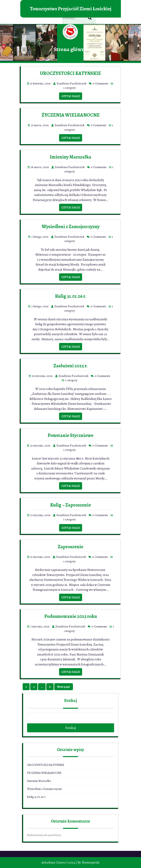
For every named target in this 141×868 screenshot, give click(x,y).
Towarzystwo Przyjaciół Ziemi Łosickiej (71, 9)
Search (92, 18)
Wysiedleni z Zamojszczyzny (71, 227)
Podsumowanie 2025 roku (71, 616)
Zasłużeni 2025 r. (70, 366)
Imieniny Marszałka (70, 157)
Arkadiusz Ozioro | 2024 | (59, 862)
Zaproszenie (70, 547)
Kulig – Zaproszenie (70, 505)
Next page (64, 687)
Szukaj (70, 701)
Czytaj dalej (71, 96)
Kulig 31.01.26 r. (71, 296)
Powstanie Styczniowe (70, 435)
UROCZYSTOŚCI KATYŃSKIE (70, 73)
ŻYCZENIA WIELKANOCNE (71, 115)
